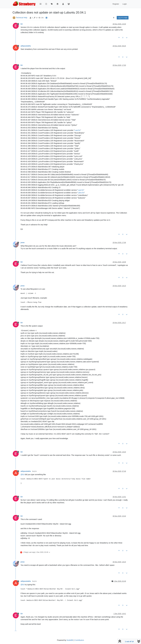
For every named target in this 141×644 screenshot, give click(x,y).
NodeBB (70, 640)
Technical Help (22, 18)
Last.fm (77, 130)
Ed (22, 24)
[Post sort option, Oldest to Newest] (114, 18)
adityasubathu (26, 46)
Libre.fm (81, 193)
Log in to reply (123, 18)
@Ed (35, 471)
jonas (23, 243)
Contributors (79, 640)
